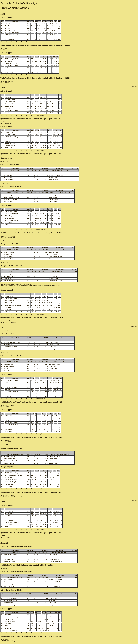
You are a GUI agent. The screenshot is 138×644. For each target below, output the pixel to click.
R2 (7, 42)
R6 (27, 42)
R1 (2, 42)
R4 (17, 42)
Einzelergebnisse (40, 115)
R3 (12, 42)
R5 (22, 42)
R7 (32, 115)
